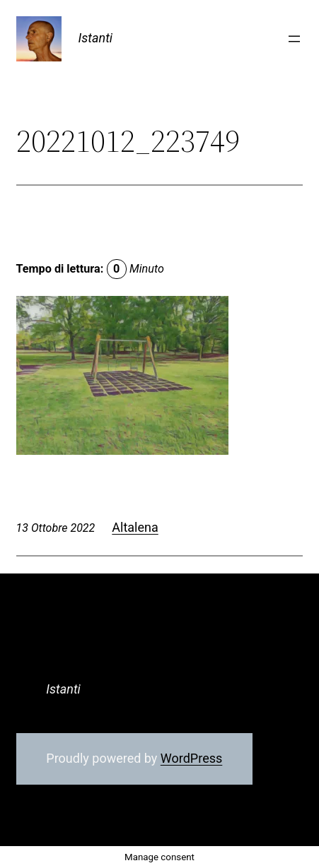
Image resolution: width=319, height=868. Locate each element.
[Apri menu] (294, 39)
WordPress (191, 758)
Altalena (135, 527)
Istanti (96, 38)
